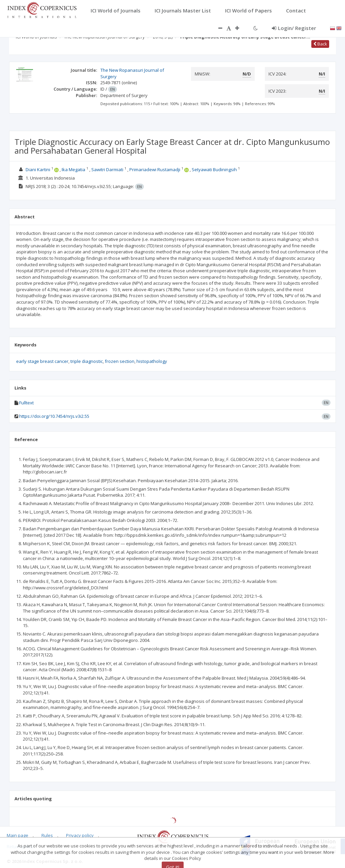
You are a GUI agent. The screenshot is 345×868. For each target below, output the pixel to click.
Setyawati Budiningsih (214, 169)
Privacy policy (80, 835)
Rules (47, 835)
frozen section (120, 361)
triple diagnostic (87, 361)
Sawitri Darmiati (107, 169)
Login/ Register (294, 28)
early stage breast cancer (42, 361)
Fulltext (26, 403)
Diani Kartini (38, 169)
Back (320, 44)
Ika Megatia (73, 169)
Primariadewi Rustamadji (155, 169)
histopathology (152, 361)
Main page (18, 835)
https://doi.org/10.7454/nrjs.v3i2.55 (54, 416)
